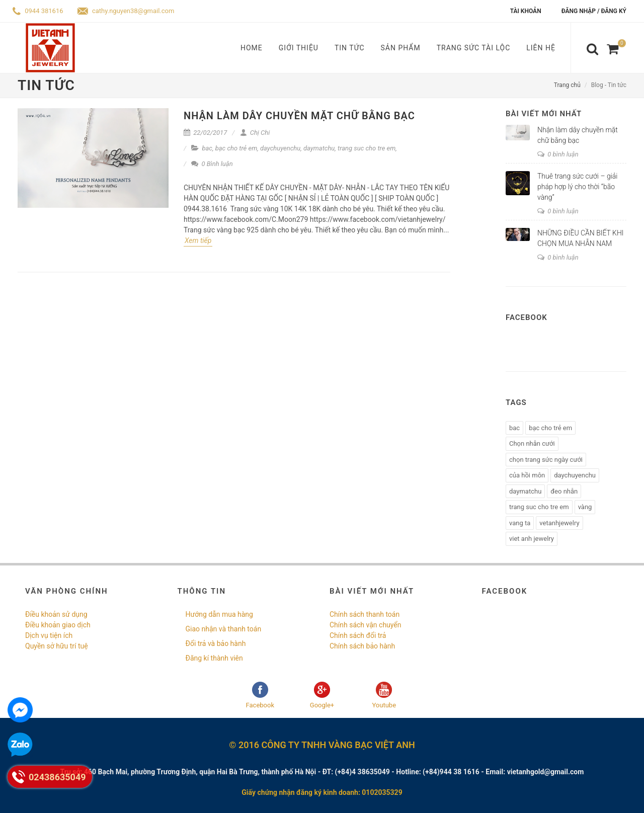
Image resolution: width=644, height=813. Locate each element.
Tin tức (350, 48)
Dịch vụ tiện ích (49, 635)
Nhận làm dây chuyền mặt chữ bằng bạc (299, 116)
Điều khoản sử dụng (56, 614)
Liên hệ (541, 48)
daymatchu (319, 148)
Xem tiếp (198, 240)
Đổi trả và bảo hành (216, 643)
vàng (585, 507)
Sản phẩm (401, 48)
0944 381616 (38, 11)
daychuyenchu (280, 148)
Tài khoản (526, 11)
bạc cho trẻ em (236, 148)
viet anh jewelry (532, 539)
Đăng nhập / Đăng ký (594, 11)
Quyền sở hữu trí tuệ (57, 646)
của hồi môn (527, 475)
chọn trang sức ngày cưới (546, 460)
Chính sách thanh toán (365, 614)
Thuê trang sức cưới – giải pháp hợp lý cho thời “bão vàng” (578, 187)
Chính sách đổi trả (358, 635)
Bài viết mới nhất (544, 114)
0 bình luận (558, 154)
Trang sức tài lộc (474, 48)
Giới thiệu (299, 48)
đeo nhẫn (564, 491)
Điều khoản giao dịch (58, 625)
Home (252, 48)
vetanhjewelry (559, 523)
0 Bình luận (212, 164)
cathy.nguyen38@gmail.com (126, 11)
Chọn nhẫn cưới (532, 443)
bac (207, 148)
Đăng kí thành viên (214, 658)
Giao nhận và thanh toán (224, 629)
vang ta (520, 523)
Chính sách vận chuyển (366, 625)
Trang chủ (567, 85)
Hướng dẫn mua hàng (219, 614)
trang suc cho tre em (367, 148)
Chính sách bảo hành (362, 646)
